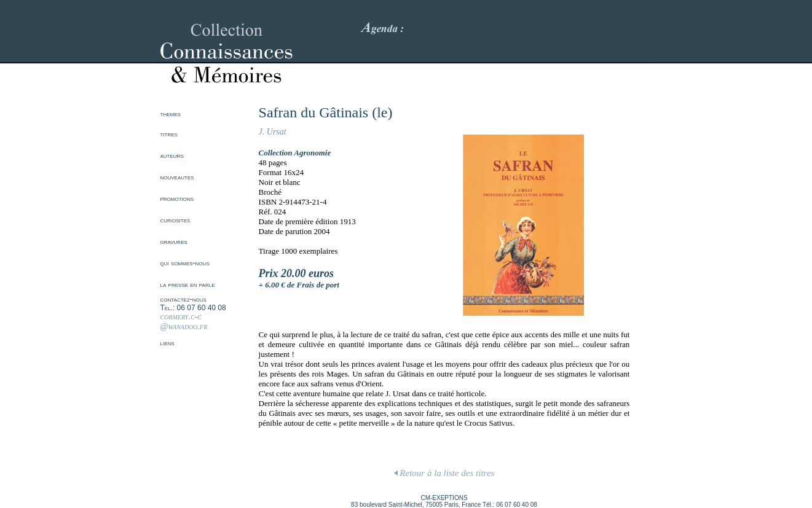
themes (171, 114)
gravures (174, 241)
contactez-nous (183, 299)
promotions (177, 198)
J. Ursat (273, 132)
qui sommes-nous (185, 263)
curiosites (175, 220)
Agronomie (312, 153)
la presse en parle (188, 284)
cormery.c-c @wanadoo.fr (184, 322)
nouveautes (177, 177)
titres (169, 134)
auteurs (172, 155)
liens (168, 343)
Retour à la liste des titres (444, 473)
